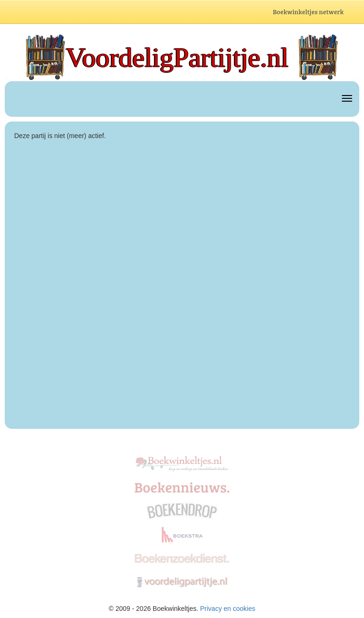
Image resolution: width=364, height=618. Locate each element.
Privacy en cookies (228, 609)
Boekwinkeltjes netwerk (317, 13)
